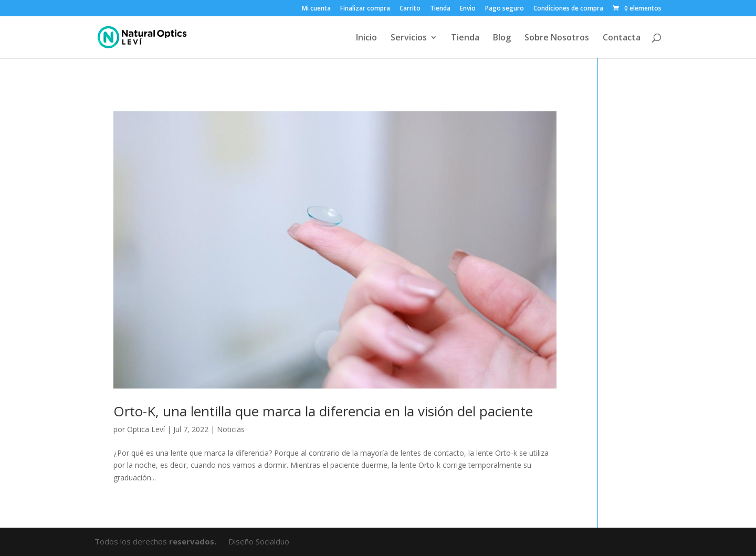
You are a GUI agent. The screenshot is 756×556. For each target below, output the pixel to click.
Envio (468, 9)
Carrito (410, 9)
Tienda (440, 9)
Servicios (409, 38)
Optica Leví (146, 429)
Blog (502, 38)
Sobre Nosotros (557, 38)
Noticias (231, 429)
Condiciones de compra (568, 9)
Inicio (366, 38)
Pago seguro (505, 9)
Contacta (622, 38)
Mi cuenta (316, 9)
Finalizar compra (365, 9)
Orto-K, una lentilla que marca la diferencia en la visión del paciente (323, 411)
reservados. (194, 541)
